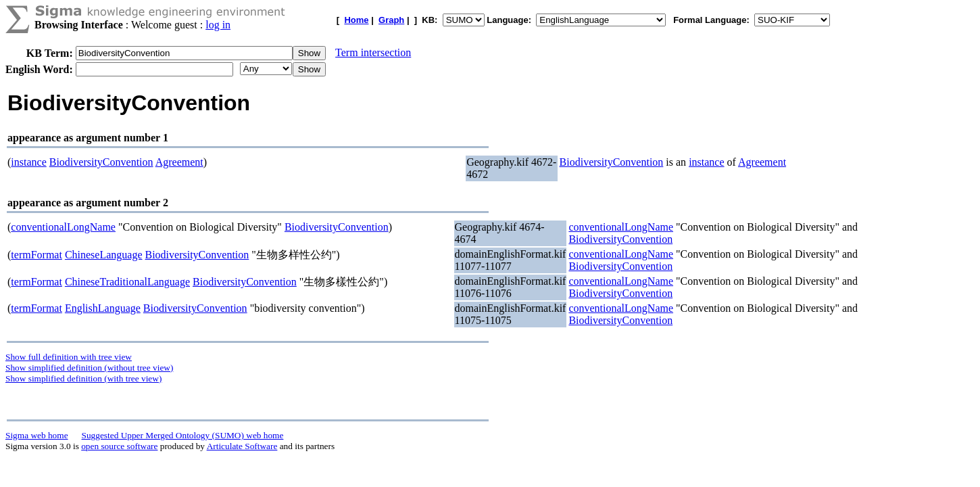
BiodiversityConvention (101, 162)
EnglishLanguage (103, 308)
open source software (119, 446)
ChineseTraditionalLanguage (127, 282)
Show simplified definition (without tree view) (89, 368)
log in (218, 25)
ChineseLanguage (104, 255)
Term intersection (373, 52)
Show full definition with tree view (69, 357)
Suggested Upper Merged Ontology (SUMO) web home (183, 435)
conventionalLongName (63, 227)
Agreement (179, 162)
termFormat (36, 255)
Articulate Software (242, 446)
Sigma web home (37, 435)
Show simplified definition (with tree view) (83, 378)
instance (28, 162)
